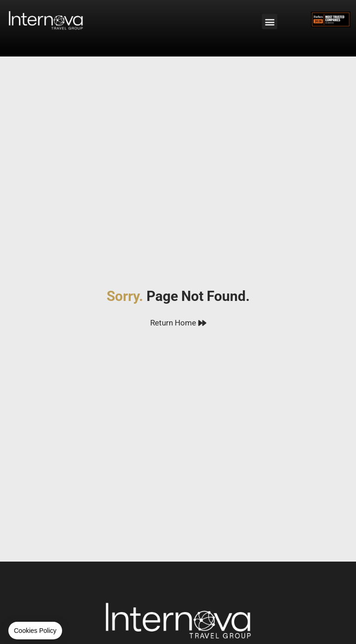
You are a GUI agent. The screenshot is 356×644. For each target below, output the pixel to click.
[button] (270, 22)
